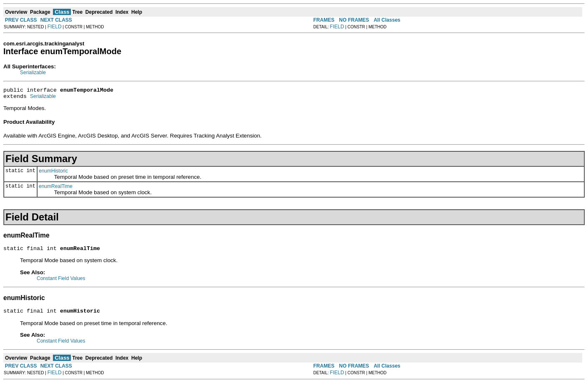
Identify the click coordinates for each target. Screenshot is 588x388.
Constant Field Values (61, 282)
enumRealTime (56, 189)
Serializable (33, 73)
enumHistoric (53, 173)
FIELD (55, 27)
